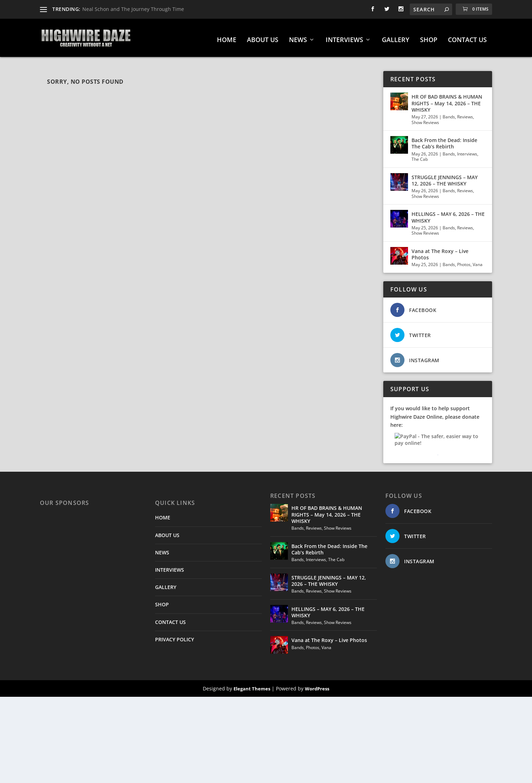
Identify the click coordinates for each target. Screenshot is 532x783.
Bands (449, 114)
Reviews (465, 114)
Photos (464, 262)
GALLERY (396, 37)
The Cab (420, 156)
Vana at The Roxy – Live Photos (440, 251)
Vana (478, 262)
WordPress (317, 685)
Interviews (467, 151)
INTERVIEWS (344, 37)
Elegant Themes (252, 685)
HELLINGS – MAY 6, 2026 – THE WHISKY (448, 214)
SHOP (429, 37)
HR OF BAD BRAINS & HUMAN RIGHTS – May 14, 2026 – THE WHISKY (447, 100)
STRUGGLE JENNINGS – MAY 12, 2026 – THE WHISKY (445, 177)
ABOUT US (263, 37)
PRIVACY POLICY (175, 636)
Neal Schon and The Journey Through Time (133, 9)
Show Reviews (425, 119)
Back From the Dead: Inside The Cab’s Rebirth (444, 140)
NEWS (298, 37)
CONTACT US (467, 37)
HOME (227, 37)
